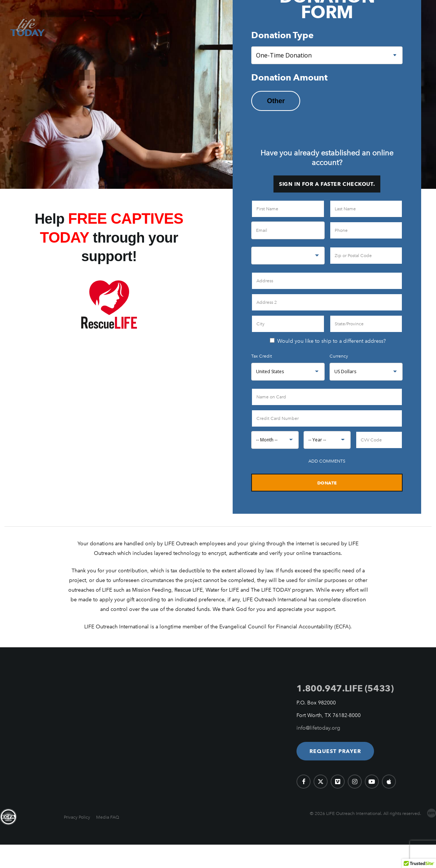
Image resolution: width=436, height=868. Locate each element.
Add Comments (327, 461)
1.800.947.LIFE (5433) (345, 688)
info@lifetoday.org (318, 728)
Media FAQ (108, 817)
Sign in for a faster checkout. (327, 184)
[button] (335, 751)
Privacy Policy (77, 817)
